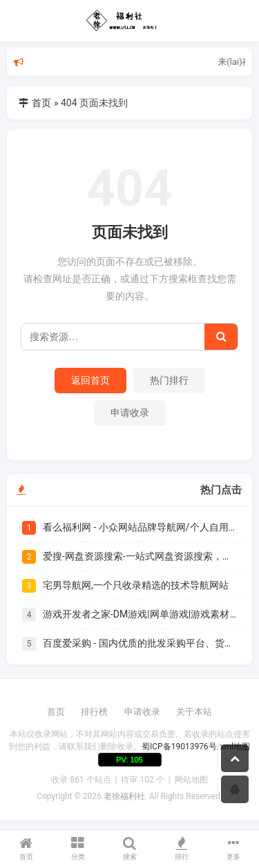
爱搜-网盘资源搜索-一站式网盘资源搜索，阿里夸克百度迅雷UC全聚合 (140, 556)
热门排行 (169, 380)
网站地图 (191, 780)
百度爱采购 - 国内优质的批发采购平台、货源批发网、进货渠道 (140, 643)
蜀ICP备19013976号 (179, 747)
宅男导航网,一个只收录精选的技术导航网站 (136, 585)
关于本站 (194, 712)
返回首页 (90, 380)
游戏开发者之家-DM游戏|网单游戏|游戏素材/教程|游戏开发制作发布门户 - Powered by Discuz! (140, 614)
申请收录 (130, 413)
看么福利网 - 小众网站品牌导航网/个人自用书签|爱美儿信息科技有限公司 (140, 527)
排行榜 (94, 712)
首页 (41, 103)
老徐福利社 (124, 796)
